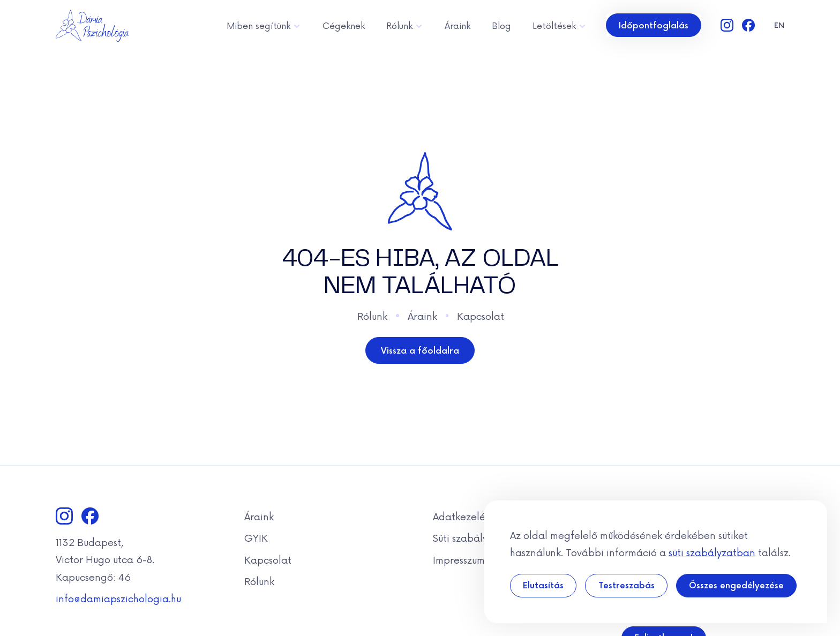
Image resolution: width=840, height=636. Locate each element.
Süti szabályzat (468, 537)
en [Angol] (779, 25)
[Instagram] (727, 25)
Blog (501, 25)
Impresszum (459, 559)
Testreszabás (627, 585)
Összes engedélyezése (736, 585)
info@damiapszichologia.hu (118, 598)
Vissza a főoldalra (420, 350)
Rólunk (405, 25)
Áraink (457, 25)
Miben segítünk (264, 25)
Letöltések (560, 25)
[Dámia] (92, 26)
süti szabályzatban (712, 552)
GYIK (256, 537)
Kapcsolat (481, 316)
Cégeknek (344, 25)
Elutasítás (543, 585)
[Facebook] (748, 25)
